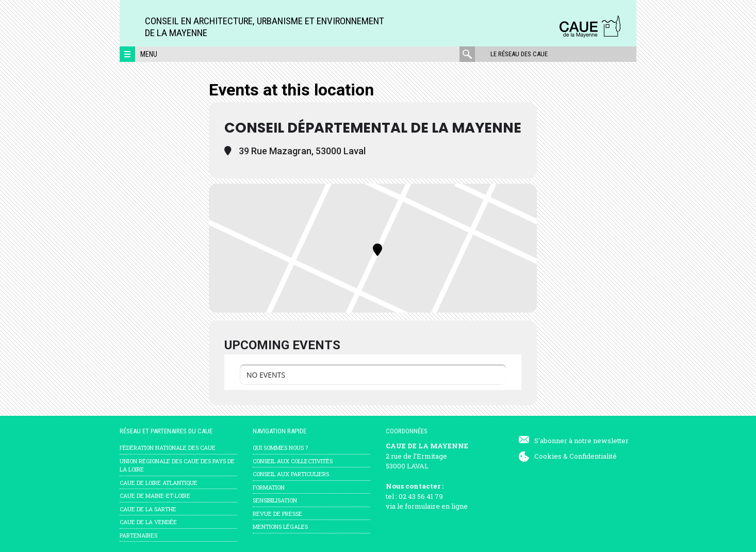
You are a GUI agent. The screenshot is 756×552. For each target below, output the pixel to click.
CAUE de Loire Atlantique (159, 483)
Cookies (548, 456)
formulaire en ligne (436, 506)
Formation (269, 487)
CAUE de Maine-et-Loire (155, 496)
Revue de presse (277, 514)
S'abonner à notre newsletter (581, 441)
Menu (149, 54)
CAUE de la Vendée (148, 522)
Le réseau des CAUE (519, 54)
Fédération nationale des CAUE (168, 448)
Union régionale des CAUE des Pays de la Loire (177, 465)
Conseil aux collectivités (293, 461)
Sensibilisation (275, 500)
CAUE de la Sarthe (148, 509)
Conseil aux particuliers (291, 474)
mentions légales (280, 526)
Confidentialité (593, 456)
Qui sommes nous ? (280, 448)
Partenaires (138, 535)
